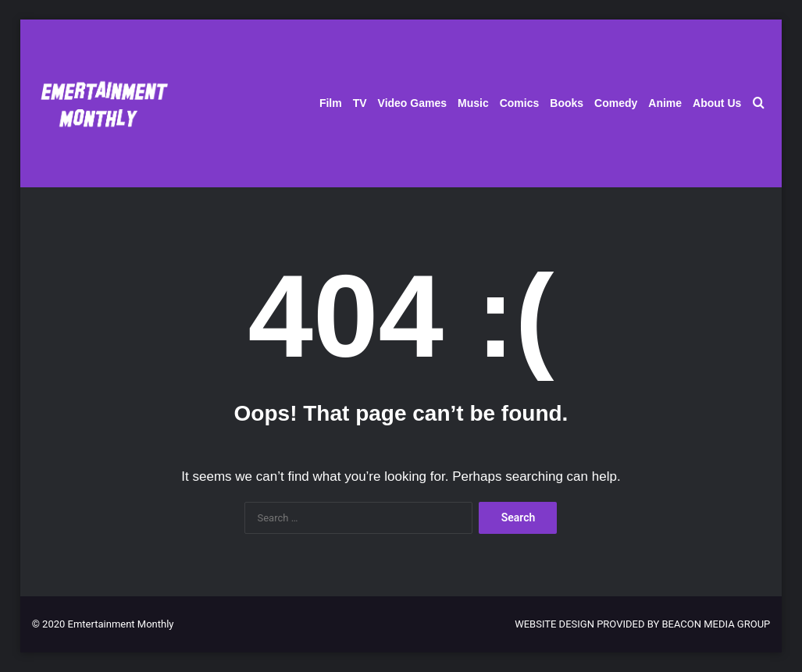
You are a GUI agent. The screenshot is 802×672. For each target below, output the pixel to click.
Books (567, 103)
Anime (665, 103)
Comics (520, 103)
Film (331, 103)
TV (360, 103)
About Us (717, 103)
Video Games (412, 103)
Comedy (616, 103)
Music (473, 103)
